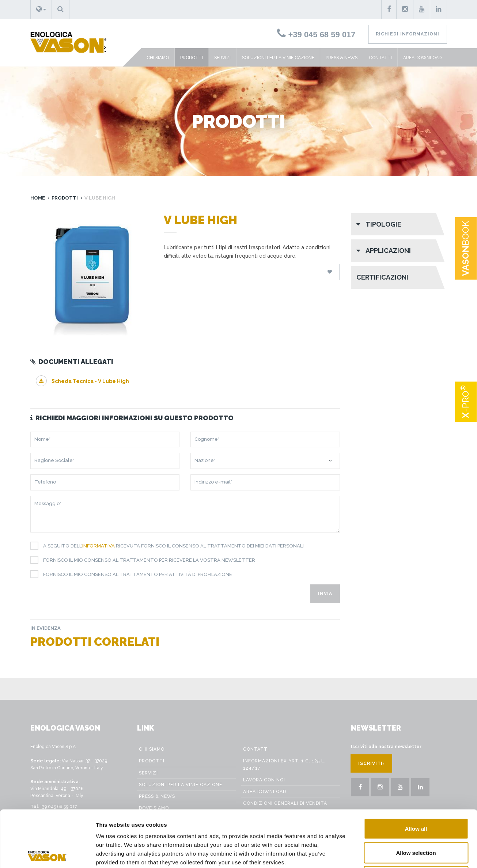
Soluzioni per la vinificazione (278, 58)
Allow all (416, 772)
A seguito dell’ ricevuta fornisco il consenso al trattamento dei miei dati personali (171, 546)
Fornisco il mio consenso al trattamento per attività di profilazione (135, 575)
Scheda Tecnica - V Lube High (82, 381)
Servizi (222, 58)
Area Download (422, 58)
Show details (414, 854)
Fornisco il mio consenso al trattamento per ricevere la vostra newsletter (146, 560)
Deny (416, 820)
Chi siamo (158, 58)
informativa (99, 546)
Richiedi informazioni (408, 34)
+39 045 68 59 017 (316, 35)
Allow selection (416, 796)
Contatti (380, 58)
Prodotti (192, 58)
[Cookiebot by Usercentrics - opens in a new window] (47, 854)
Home (38, 198)
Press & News (342, 58)
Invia (325, 594)
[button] (41, 10)
